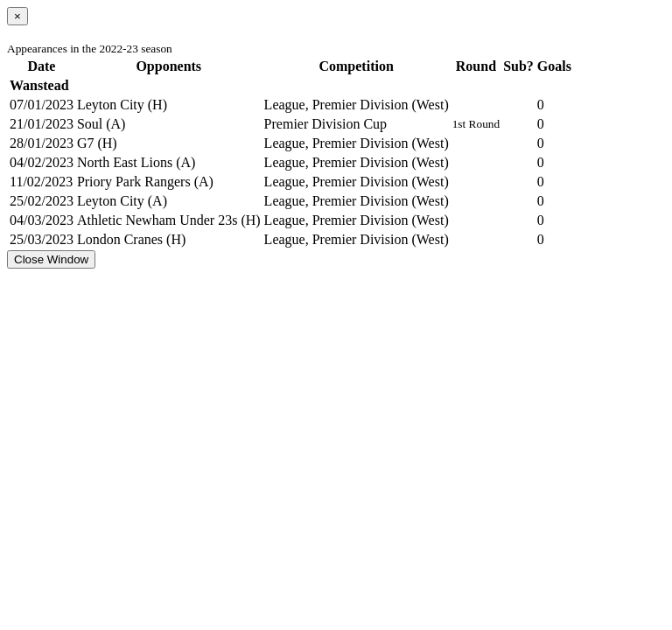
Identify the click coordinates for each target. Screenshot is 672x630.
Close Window (51, 259)
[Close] (17, 16)
